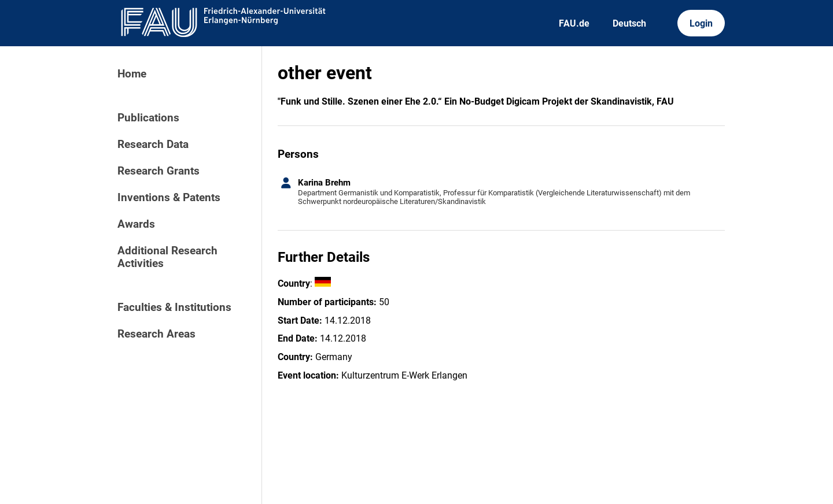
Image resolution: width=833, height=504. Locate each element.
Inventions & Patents (169, 198)
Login (701, 23)
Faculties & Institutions (174, 307)
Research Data (153, 144)
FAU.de (574, 23)
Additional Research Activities (167, 257)
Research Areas (156, 334)
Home (132, 74)
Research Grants (159, 171)
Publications (148, 118)
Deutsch (629, 23)
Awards (136, 224)
